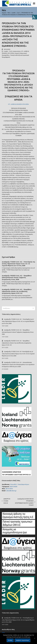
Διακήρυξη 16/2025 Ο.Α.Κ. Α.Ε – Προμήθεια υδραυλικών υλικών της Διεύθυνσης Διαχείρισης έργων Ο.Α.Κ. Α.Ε (17, 291)
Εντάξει (10, 640)
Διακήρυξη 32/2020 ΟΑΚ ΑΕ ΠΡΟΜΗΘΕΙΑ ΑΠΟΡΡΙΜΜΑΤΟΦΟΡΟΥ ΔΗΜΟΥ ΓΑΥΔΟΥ (24, 502)
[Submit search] (33, 308)
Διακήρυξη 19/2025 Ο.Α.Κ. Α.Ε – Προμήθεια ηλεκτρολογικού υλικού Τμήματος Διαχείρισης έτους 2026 (17, 278)
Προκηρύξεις (6, 55)
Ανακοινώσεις (17, 51)
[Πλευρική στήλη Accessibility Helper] (35, 17)
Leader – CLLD (8, 51)
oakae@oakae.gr (11, 491)
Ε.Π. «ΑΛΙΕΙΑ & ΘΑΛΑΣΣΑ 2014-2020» (18, 104)
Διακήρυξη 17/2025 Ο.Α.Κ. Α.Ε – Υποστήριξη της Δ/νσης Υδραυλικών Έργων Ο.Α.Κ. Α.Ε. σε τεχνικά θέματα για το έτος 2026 (18, 264)
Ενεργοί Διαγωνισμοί (21, 53)
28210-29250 (9, 489)
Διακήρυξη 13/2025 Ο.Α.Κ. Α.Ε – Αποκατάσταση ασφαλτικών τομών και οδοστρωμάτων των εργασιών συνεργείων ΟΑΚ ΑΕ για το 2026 (18, 364)
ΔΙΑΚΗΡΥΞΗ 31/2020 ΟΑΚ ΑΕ (6, 501)
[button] (34, 3)
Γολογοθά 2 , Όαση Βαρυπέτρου (20, 484)
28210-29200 (14, 487)
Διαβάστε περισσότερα (22, 640)
